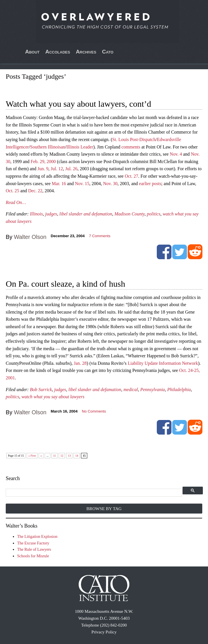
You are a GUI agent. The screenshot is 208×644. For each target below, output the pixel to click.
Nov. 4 (176, 154)
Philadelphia (179, 390)
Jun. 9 (43, 169)
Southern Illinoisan (47, 147)
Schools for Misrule (33, 556)
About (32, 52)
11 (55, 456)
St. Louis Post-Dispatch (134, 139)
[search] (93, 493)
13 (69, 456)
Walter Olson (30, 237)
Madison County (129, 214)
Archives (86, 52)
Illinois (36, 214)
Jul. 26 (71, 169)
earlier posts (150, 184)
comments (131, 147)
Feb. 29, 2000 (43, 162)
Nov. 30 (110, 184)
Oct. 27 (131, 176)
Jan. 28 (80, 363)
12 (62, 456)
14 (77, 456)
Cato (108, 52)
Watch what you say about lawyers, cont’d (78, 104)
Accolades (58, 52)
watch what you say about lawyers (53, 397)
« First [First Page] (32, 456)
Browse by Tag (104, 509)
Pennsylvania (152, 390)
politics (153, 214)
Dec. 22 (35, 191)
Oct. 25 (12, 191)
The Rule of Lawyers (34, 549)
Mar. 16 (59, 184)
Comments (100, 236)
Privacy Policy (104, 632)
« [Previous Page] (41, 456)
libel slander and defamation (86, 214)
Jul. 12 (57, 169)
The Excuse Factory (33, 543)
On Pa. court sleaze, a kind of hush (65, 284)
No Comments (94, 411)
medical (131, 390)
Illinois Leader (80, 147)
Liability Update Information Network (163, 363)
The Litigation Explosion (37, 537)
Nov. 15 (82, 184)
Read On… (16, 202)
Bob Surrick (41, 390)
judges (51, 214)
